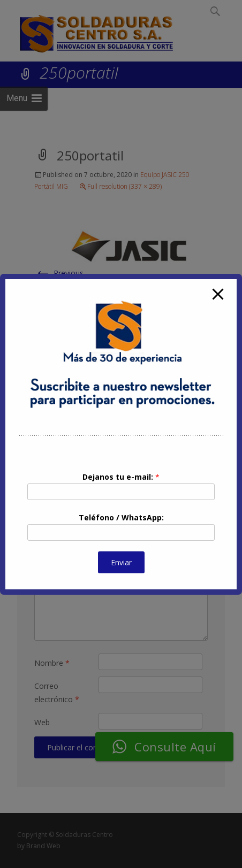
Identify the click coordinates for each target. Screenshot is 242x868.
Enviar (121, 562)
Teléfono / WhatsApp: (121, 517)
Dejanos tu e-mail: (121, 477)
